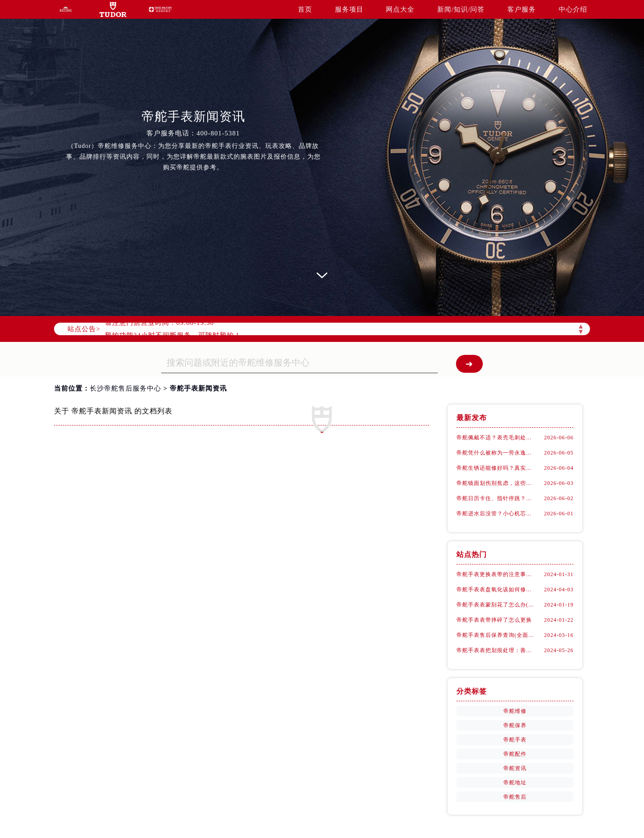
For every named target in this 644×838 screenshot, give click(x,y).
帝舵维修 (515, 711)
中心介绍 (573, 9)
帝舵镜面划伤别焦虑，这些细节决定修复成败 (496, 483)
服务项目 (349, 9)
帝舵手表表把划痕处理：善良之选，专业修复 (496, 650)
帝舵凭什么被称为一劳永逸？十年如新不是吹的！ (496, 453)
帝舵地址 (515, 783)
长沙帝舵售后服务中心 (125, 388)
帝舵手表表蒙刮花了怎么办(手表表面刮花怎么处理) (496, 605)
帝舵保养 (515, 725)
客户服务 (522, 9)
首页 (305, 9)
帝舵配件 (515, 754)
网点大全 (400, 9)
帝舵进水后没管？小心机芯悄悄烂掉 (496, 514)
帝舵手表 (515, 740)
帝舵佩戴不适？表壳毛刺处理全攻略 (496, 438)
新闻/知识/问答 (461, 9)
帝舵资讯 (515, 768)
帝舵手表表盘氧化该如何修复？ (496, 590)
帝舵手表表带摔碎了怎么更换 (494, 620)
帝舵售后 (515, 797)
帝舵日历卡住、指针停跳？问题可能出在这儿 (496, 498)
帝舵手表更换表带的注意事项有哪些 (496, 574)
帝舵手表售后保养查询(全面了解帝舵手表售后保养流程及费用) (496, 635)
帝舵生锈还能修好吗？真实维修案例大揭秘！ (496, 468)
